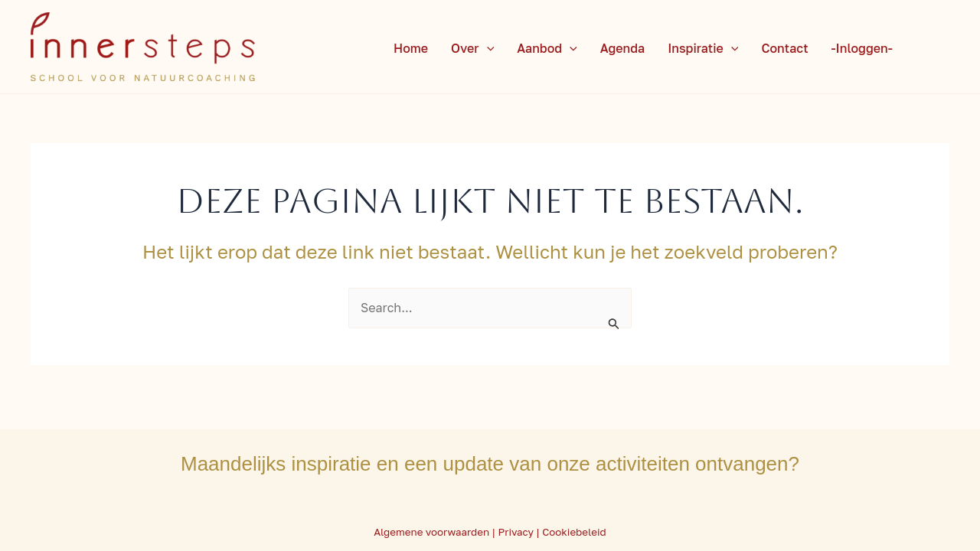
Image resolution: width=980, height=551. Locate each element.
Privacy (516, 532)
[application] (487, 48)
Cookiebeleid (574, 532)
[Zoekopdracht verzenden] (614, 323)
